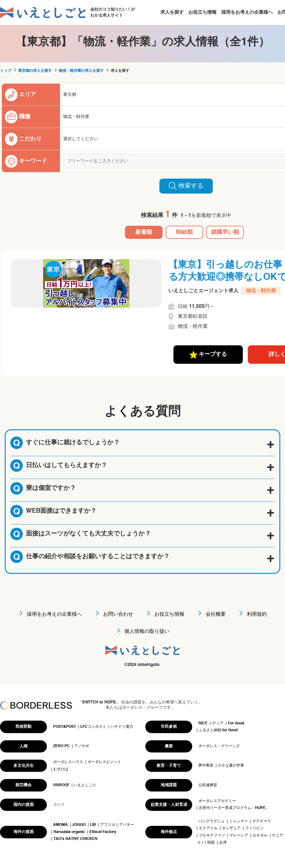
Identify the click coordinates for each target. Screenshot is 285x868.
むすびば (61, 769)
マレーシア (239, 836)
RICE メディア (211, 723)
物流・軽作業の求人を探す (81, 71)
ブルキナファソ (212, 836)
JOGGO (79, 825)
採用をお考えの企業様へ (247, 12)
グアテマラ (262, 821)
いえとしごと (85, 785)
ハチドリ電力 (122, 727)
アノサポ (82, 746)
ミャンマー (238, 821)
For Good (236, 723)
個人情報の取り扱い (147, 632)
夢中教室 (206, 766)
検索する (186, 186)
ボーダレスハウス (68, 762)
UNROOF (61, 785)
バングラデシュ (212, 821)
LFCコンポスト (93, 727)
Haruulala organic (69, 832)
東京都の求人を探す (35, 71)
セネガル (260, 836)
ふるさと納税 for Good (218, 730)
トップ (6, 71)
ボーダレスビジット (104, 762)
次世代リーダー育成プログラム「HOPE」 (234, 808)
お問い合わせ (118, 614)
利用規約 (257, 614)
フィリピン (254, 828)
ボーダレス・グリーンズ (219, 746)
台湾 (223, 843)
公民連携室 (208, 785)
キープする (208, 355)
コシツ (59, 805)
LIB (93, 825)
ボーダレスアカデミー (217, 801)
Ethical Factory (103, 832)
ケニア (277, 836)
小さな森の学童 (231, 766)
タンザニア (231, 828)
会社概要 (216, 614)
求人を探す (172, 12)
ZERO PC (61, 746)
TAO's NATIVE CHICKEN (75, 839)
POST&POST (65, 727)
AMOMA (60, 825)
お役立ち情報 (202, 12)
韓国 (211, 843)
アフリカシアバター (117, 825)
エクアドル (208, 828)
